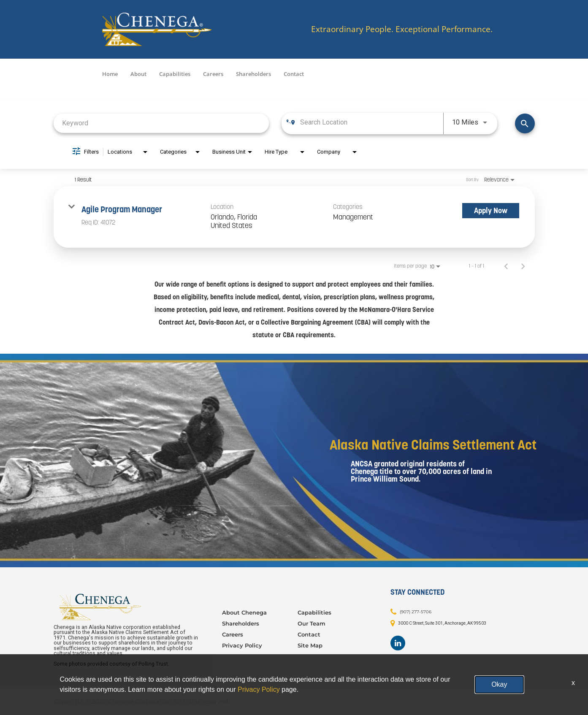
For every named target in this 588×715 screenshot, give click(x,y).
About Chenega (244, 612)
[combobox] (161, 123)
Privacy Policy (242, 645)
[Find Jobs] (525, 123)
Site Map (310, 645)
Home (110, 74)
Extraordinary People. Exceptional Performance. (402, 29)
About (138, 74)
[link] (294, 217)
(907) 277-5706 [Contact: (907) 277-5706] (416, 612)
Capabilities (175, 74)
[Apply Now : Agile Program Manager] (491, 211)
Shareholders (253, 74)
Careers (213, 74)
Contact (294, 74)
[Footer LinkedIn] (398, 643)
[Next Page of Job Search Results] (523, 266)
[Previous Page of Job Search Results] (506, 266)
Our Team (312, 623)
